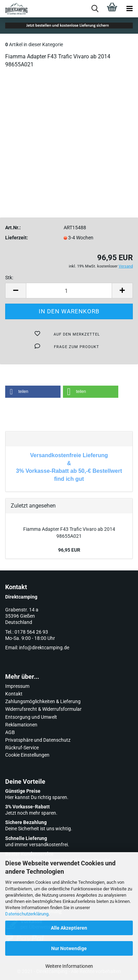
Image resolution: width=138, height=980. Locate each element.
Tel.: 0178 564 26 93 (27, 632)
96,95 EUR (69, 550)
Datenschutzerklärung (27, 914)
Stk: (9, 278)
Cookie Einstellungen (27, 755)
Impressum (17, 686)
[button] (33, 392)
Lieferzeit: (17, 238)
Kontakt (14, 694)
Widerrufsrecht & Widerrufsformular (43, 709)
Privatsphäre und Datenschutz (38, 740)
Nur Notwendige (69, 948)
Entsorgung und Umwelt (31, 717)
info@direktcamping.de (44, 648)
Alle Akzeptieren (69, 928)
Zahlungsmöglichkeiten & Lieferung (43, 701)
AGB (10, 732)
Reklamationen (21, 725)
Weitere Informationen (69, 966)
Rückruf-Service (22, 748)
